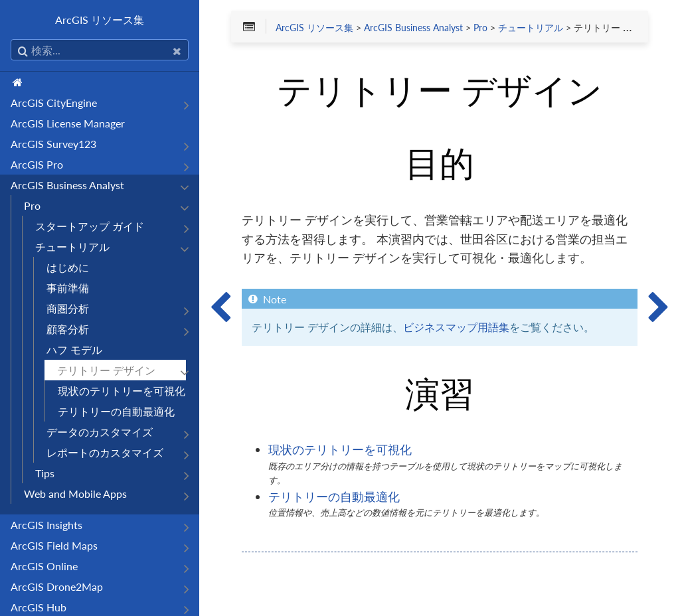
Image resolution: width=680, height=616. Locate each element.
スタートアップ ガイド (90, 226)
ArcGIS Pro (37, 164)
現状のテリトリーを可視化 (122, 391)
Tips (45, 473)
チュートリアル (72, 247)
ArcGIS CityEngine (54, 103)
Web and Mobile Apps (75, 494)
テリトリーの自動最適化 (116, 411)
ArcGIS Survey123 (53, 144)
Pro (32, 205)
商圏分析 (68, 308)
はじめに (68, 267)
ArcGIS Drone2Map (57, 586)
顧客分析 (68, 329)
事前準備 (68, 288)
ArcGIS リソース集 (100, 20)
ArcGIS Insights (46, 525)
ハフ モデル (74, 349)
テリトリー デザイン (106, 370)
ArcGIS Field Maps (54, 545)
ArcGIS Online (44, 566)
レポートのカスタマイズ (105, 452)
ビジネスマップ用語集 (456, 327)
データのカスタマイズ (100, 432)
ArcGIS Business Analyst (67, 185)
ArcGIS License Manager (68, 123)
